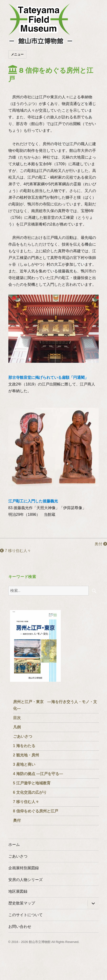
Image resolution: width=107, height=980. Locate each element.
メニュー (17, 54)
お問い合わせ (20, 927)
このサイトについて (25, 915)
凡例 (17, 727)
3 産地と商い (24, 764)
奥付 (101, 544)
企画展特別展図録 (24, 868)
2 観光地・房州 (26, 755)
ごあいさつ (23, 736)
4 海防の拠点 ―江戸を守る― (38, 774)
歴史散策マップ (22, 903)
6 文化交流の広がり (30, 792)
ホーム (14, 845)
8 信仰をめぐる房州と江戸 (36, 811)
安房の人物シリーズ (25, 880)
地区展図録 (18, 891)
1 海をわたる (24, 746)
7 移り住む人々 (15, 551)
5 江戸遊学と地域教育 (32, 783)
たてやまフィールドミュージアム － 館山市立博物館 (39, 19)
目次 (17, 718)
